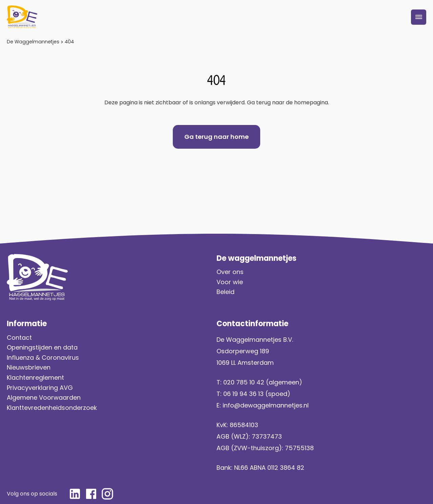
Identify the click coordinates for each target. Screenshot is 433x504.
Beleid (225, 292)
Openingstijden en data (42, 347)
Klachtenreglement (35, 377)
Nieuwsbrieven (29, 367)
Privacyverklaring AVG (41, 388)
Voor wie (230, 282)
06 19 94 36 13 (243, 394)
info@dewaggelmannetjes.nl (266, 405)
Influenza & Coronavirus (43, 358)
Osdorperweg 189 (243, 351)
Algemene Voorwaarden (44, 397)
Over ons (230, 272)
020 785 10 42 (244, 382)
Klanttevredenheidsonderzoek (52, 408)
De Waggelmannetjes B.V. (255, 340)
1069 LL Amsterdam (245, 363)
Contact (19, 338)
